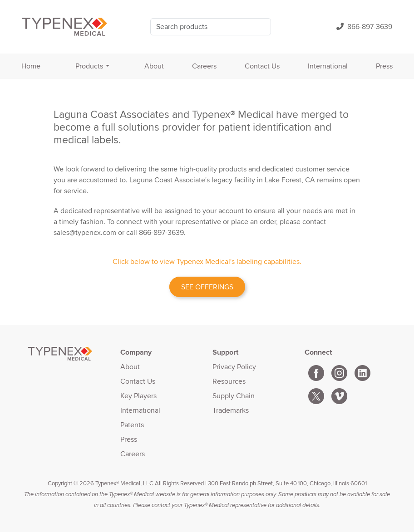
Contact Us (262, 66)
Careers (204, 66)
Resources (229, 381)
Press (384, 66)
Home (31, 66)
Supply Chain (234, 396)
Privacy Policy (234, 367)
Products (89, 66)
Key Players (138, 396)
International (328, 66)
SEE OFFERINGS (207, 287)
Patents (132, 425)
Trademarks (231, 410)
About (154, 66)
